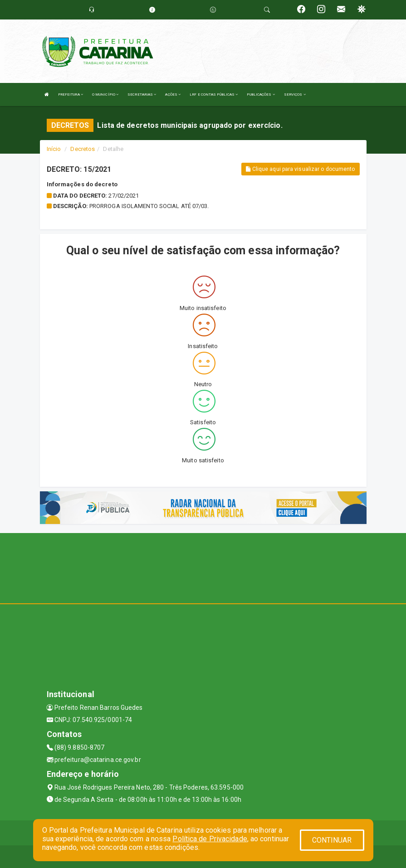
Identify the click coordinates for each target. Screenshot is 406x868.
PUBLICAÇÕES (261, 95)
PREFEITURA (71, 95)
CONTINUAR (332, 840)
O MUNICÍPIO (105, 95)
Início (54, 149)
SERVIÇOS (295, 95)
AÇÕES (173, 95)
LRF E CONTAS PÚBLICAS (214, 95)
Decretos (83, 149)
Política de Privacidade (210, 839)
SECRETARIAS (142, 95)
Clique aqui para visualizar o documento (300, 169)
